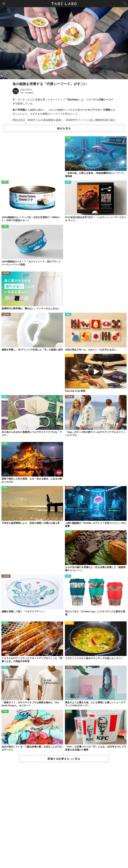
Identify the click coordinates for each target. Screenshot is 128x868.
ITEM (68, 182)
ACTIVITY (69, 356)
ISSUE (68, 138)
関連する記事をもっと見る (64, 759)
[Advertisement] (64, 815)
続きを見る (64, 128)
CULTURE (6, 273)
